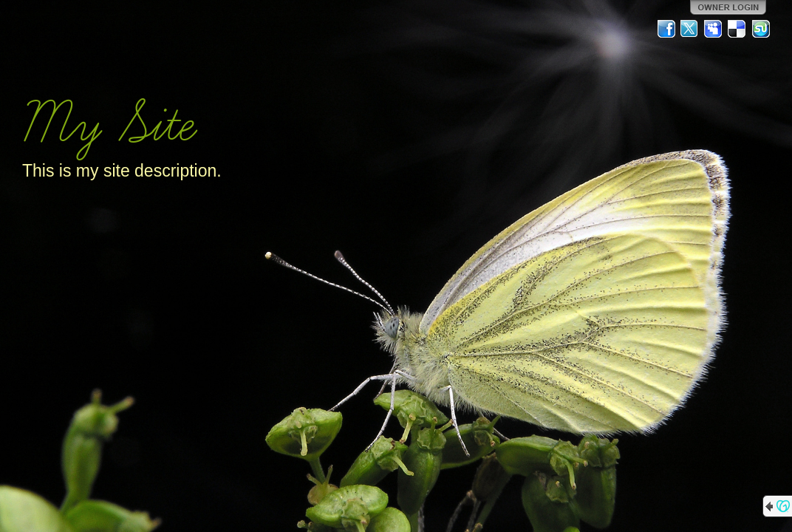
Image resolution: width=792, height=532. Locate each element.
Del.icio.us (737, 29)
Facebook (666, 29)
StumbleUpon (761, 29)
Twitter (690, 29)
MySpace (714, 29)
